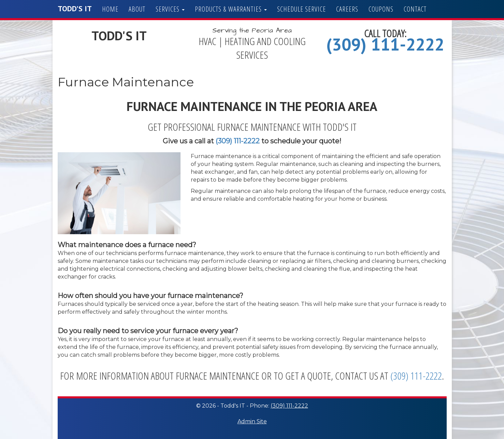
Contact (415, 9)
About (137, 9)
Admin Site (252, 421)
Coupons (381, 9)
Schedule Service (301, 9)
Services (170, 9)
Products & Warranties (231, 9)
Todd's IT (75, 9)
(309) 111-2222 (385, 44)
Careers (347, 9)
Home (110, 9)
